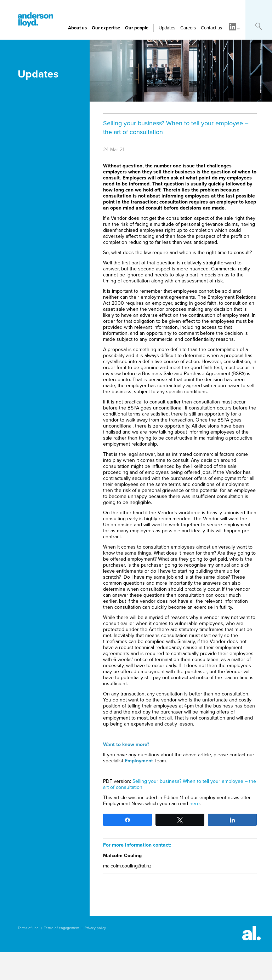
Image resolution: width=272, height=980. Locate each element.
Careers (188, 28)
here (195, 804)
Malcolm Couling (122, 856)
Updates (167, 28)
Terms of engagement (62, 928)
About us (77, 28)
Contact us (211, 28)
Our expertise (106, 28)
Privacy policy (95, 928)
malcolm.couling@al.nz (127, 866)
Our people (137, 28)
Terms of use (28, 928)
